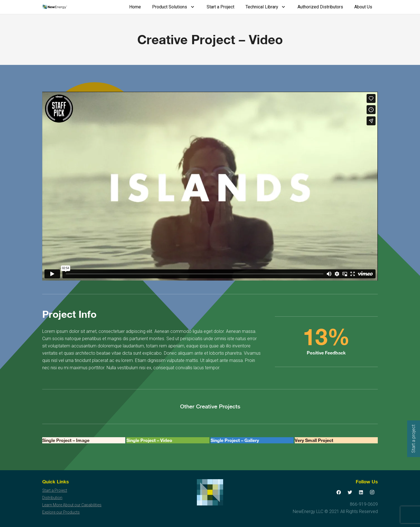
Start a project (413, 439)
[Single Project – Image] (84, 440)
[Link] (55, 7)
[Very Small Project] (336, 440)
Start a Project (55, 490)
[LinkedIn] (361, 492)
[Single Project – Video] (168, 440)
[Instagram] (372, 492)
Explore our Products (61, 512)
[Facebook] (339, 492)
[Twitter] (350, 492)
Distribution (52, 498)
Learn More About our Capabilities (72, 505)
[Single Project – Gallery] (252, 440)
